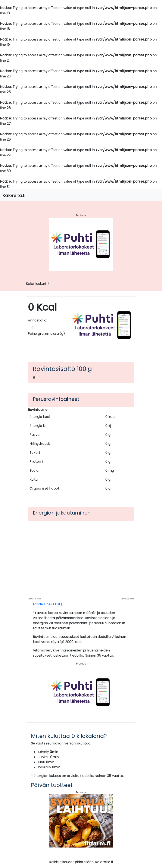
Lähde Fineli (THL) (48, 604)
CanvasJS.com (127, 599)
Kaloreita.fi (14, 195)
